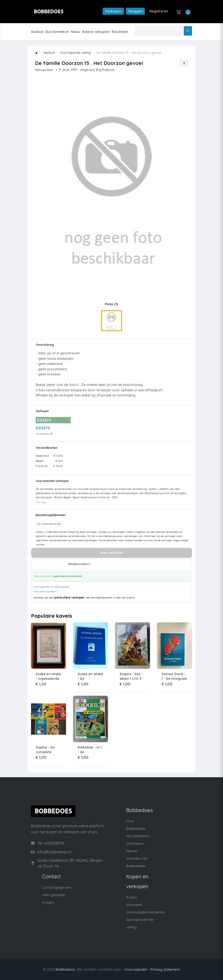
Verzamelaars (138, 836)
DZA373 (43, 428)
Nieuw (76, 32)
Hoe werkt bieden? (45, 591)
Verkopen (113, 11)
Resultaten (120, 32)
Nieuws (132, 851)
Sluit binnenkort (57, 32)
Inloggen (135, 11)
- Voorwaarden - (136, 969)
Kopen (132, 897)
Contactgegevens (57, 887)
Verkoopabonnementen (146, 912)
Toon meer (41, 502)
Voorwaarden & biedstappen (51, 587)
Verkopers (135, 843)
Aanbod (37, 32)
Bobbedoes (65, 969)
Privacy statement (165, 969)
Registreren (159, 11)
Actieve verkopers (96, 32)
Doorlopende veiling (76, 53)
